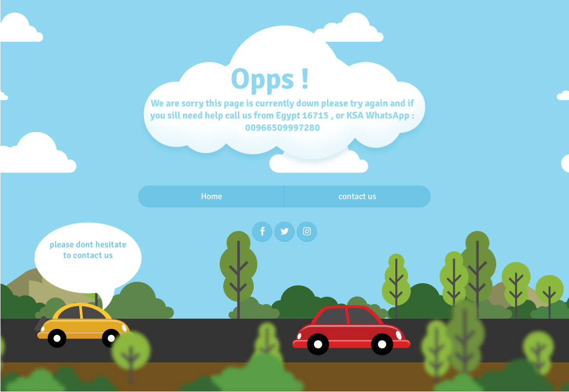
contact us (357, 196)
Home (212, 196)
